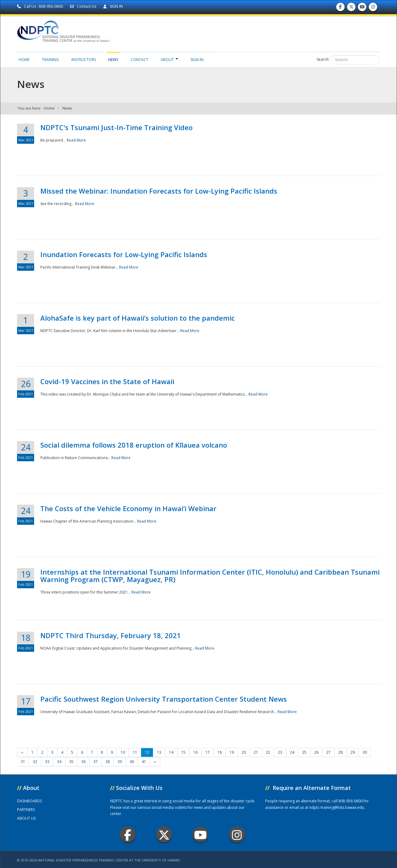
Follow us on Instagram (373, 8)
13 (159, 752)
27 (328, 752)
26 (316, 752)
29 (353, 752)
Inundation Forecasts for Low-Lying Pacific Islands (124, 254)
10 (123, 752)
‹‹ (22, 752)
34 (59, 762)
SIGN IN (113, 6)
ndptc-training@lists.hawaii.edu (337, 807)
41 (144, 762)
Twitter (164, 835)
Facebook (128, 835)
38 (108, 762)
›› (155, 762)
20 (244, 752)
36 (83, 762)
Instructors (84, 60)
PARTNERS (26, 810)
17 (207, 752)
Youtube (201, 835)
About (169, 60)
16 (195, 752)
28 (341, 752)
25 (304, 752)
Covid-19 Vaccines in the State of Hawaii (107, 381)
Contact (139, 60)
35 (71, 762)
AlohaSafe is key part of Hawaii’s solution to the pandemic (138, 318)
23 (280, 752)
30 (365, 752)
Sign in (197, 60)
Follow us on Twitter (351, 8)
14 (171, 752)
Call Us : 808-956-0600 (40, 6)
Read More (76, 140)
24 (292, 752)
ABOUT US (26, 818)
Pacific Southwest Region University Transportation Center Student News (164, 699)
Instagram (237, 835)
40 (132, 762)
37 (96, 762)
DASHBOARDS (29, 801)
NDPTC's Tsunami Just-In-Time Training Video (116, 127)
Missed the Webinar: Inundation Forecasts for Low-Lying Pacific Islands (159, 191)
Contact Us (84, 6)
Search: (323, 59)
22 (268, 752)
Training (50, 60)
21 (256, 752)
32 (35, 762)
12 (147, 752)
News (113, 60)
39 (120, 762)
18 (220, 752)
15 (183, 752)
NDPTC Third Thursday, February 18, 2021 (111, 635)
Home (24, 60)
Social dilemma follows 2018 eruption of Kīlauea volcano (134, 445)
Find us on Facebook (340, 8)
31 (23, 762)
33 (47, 762)
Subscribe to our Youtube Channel (362, 8)
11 (135, 752)
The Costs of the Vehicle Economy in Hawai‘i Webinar (128, 508)
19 (232, 752)
